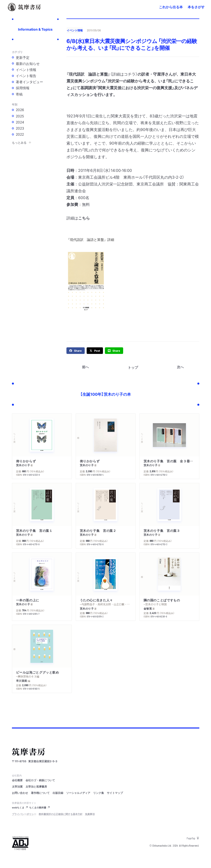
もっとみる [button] (22, 142)
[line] (114, 351)
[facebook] (76, 351)
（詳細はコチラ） (124, 74)
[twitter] (95, 351)
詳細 (111, 240)
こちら (84, 218)
